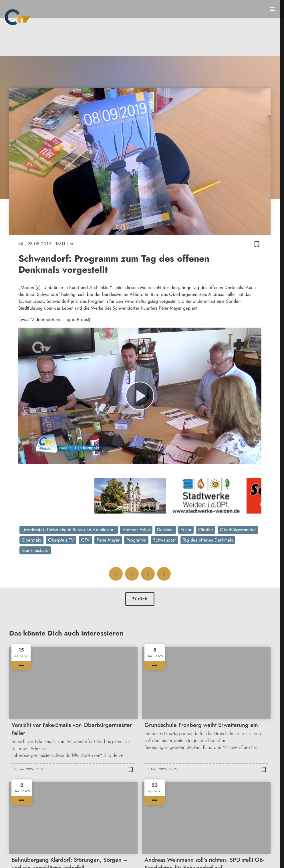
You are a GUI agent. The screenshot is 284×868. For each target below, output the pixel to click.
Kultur (186, 530)
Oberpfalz (31, 540)
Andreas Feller (136, 530)
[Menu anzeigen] (273, 9)
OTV (85, 540)
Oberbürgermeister (238, 530)
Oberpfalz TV (61, 540)
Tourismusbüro (35, 550)
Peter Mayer (108, 540)
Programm (136, 540)
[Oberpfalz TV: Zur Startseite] (18, 17)
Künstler (206, 530)
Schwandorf (164, 540)
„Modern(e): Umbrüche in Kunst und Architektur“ (69, 530)
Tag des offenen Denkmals (208, 540)
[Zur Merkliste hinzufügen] (257, 244)
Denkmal (165, 530)
